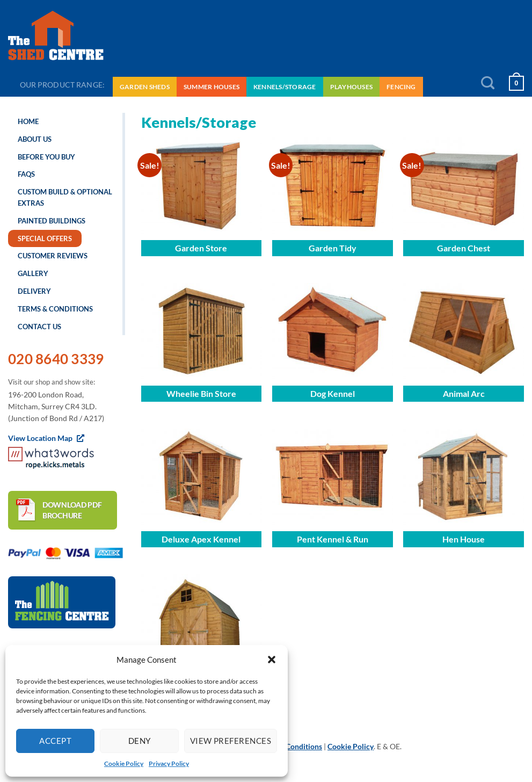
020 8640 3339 (56, 359)
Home (28, 121)
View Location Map (46, 438)
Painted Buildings (52, 221)
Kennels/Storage (285, 87)
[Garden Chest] (464, 185)
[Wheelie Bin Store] (202, 331)
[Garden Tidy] (333, 185)
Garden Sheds (145, 87)
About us (35, 139)
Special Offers (45, 238)
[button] (272, 660)
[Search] (488, 83)
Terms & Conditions (55, 309)
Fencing (401, 87)
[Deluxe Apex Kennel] (202, 477)
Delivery (34, 291)
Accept (55, 741)
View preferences (231, 741)
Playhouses (351, 87)
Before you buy (46, 157)
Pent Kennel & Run (333, 539)
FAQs (26, 174)
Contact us (39, 327)
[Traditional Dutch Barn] (202, 622)
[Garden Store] (202, 185)
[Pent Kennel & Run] (333, 477)
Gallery (33, 273)
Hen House (464, 539)
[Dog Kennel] (333, 331)
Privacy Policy (169, 763)
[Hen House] (464, 477)
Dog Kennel (333, 393)
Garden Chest (464, 248)
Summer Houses (212, 87)
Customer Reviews (53, 256)
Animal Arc (464, 393)
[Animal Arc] (464, 331)
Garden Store (201, 248)
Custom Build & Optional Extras (65, 197)
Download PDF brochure (72, 510)
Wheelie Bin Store (201, 393)
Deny (140, 741)
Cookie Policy (124, 763)
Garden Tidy (333, 248)
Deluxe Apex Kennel (201, 539)
